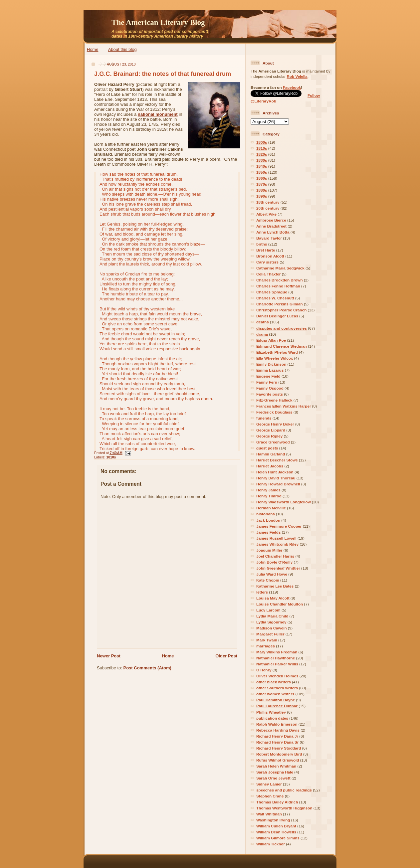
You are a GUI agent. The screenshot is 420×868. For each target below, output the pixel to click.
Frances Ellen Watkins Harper (284, 406)
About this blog (122, 49)
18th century (268, 202)
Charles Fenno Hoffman (278, 286)
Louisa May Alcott (273, 598)
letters (262, 592)
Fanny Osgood (270, 388)
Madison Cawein (272, 628)
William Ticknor (271, 844)
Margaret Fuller (270, 634)
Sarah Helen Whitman (276, 766)
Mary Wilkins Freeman (277, 652)
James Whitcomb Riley (277, 544)
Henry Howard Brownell (278, 484)
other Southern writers (277, 688)
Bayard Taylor (269, 238)
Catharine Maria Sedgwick (280, 268)
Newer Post (109, 656)
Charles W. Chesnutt (275, 298)
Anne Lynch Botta (273, 232)
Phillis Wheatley (271, 712)
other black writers (274, 682)
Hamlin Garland (271, 454)
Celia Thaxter (268, 274)
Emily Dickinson (271, 364)
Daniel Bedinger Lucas (277, 316)
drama (262, 334)
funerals (264, 418)
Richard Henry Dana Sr (277, 742)
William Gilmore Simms (278, 838)
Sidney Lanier (269, 784)
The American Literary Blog (158, 22)
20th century (268, 208)
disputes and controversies (282, 328)
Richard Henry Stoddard (279, 748)
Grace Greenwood (273, 442)
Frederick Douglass (274, 412)
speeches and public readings (284, 790)
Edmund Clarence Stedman (282, 346)
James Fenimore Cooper (279, 526)
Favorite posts (270, 394)
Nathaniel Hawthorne (276, 658)
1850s (262, 172)
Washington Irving (273, 820)
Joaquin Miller (269, 550)
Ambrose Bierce (271, 220)
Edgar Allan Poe (271, 340)
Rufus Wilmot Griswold (278, 760)
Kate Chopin (268, 580)
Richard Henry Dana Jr (277, 736)
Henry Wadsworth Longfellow (284, 502)
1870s (262, 184)
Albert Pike (266, 214)
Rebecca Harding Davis (278, 730)
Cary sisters (267, 262)
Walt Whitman (269, 814)
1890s (262, 196)
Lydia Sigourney (271, 622)
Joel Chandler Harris (275, 556)
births (262, 244)
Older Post (226, 656)
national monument (158, 114)
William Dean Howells (276, 832)
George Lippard (271, 430)
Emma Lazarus (270, 370)
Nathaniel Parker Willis (277, 664)
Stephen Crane (270, 796)
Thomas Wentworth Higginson (284, 808)
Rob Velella (297, 76)
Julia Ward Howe (272, 574)
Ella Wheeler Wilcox (275, 358)
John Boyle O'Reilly (274, 562)
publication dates (272, 718)
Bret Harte (266, 250)
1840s (262, 166)
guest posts (267, 448)
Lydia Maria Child (272, 616)
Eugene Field (268, 376)
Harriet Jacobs (270, 466)
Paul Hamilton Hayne (276, 700)
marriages (266, 646)
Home (93, 49)
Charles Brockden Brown (280, 280)
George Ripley (269, 436)
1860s (262, 178)
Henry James (268, 490)
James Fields (268, 532)
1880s (262, 190)
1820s (262, 154)
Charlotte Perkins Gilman (280, 304)
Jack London (268, 520)
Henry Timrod (269, 496)
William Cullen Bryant (276, 826)
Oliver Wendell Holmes (277, 676)
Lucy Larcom (268, 610)
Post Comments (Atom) (147, 668)
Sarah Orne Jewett (273, 778)
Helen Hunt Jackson (275, 472)
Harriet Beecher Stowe (277, 460)
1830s (262, 160)
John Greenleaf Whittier (278, 568)
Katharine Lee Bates (275, 586)
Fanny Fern (267, 382)
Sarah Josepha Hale (275, 772)
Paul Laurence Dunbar (277, 706)
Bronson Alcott (270, 256)
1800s (262, 142)
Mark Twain (267, 640)
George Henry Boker (275, 424)
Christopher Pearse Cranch (281, 310)
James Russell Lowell (276, 538)
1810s (111, 457)
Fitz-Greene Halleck (274, 400)
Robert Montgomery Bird (279, 754)
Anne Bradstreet (271, 226)
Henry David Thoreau (276, 478)
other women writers (275, 694)
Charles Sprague (272, 292)
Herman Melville (271, 508)
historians (266, 514)
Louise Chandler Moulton (280, 604)
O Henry (264, 670)
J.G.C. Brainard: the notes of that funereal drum (163, 74)
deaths (263, 322)
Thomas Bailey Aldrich (277, 802)
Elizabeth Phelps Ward (277, 352)
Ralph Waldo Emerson (277, 724)
